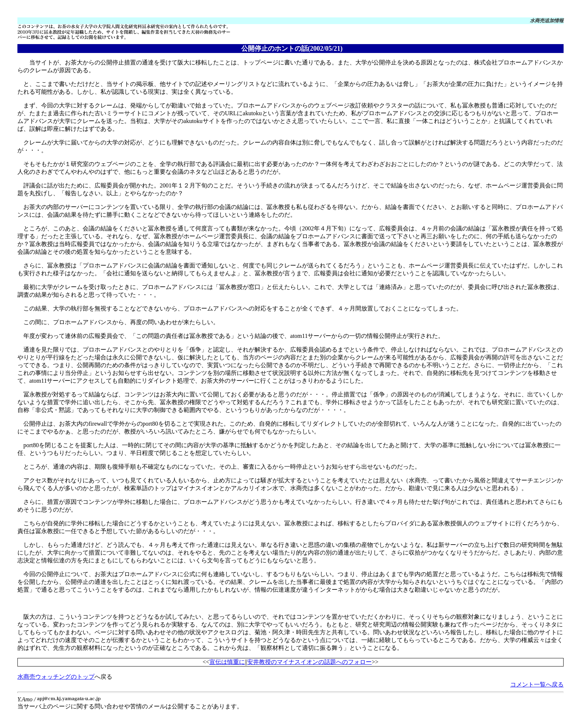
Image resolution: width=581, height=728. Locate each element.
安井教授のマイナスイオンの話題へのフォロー (309, 662)
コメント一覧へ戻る (537, 684)
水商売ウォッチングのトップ (56, 677)
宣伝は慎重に (227, 662)
